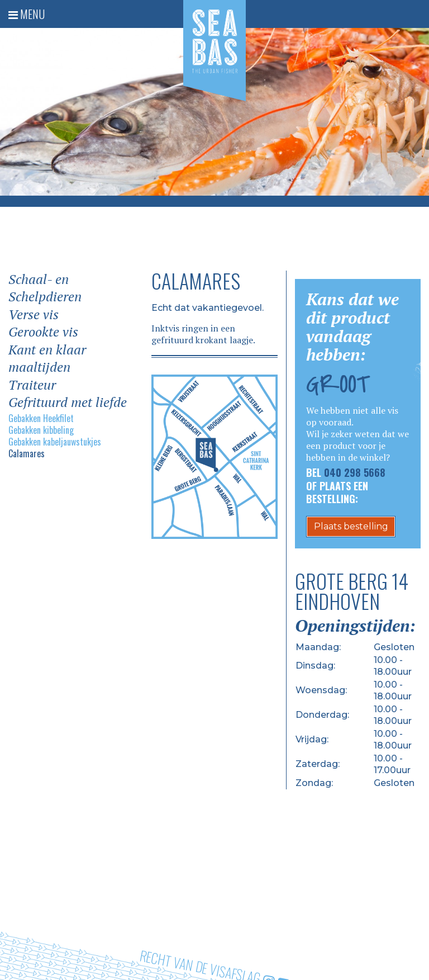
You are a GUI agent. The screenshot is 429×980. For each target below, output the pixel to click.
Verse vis (34, 314)
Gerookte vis (43, 332)
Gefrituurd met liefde (68, 402)
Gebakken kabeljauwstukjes (55, 442)
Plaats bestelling (351, 526)
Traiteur (32, 385)
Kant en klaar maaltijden (47, 359)
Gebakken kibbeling (41, 430)
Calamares (27, 454)
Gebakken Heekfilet (41, 418)
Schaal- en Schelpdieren (45, 288)
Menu (27, 14)
